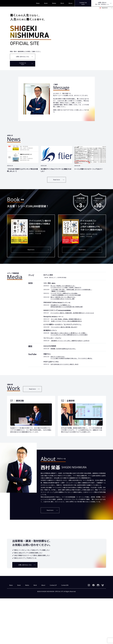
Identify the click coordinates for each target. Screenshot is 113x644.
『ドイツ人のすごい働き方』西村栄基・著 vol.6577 (64, 327)
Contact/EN (65, 631)
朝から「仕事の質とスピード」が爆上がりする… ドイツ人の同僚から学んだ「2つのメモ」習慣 (63, 298)
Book (46, 3)
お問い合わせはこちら (23, 57)
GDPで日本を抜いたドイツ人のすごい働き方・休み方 (64, 364)
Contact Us (23, 64)
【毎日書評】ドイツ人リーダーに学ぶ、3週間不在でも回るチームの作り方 (70, 341)
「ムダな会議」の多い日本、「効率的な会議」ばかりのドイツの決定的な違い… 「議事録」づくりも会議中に (71, 290)
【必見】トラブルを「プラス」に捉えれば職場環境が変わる (66, 321)
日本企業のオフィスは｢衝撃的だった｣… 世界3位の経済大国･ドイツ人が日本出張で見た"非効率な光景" (67, 306)
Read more (57, 180)
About (70, 3)
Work (62, 3)
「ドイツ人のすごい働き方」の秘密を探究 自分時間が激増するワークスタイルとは (72, 313)
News (38, 3)
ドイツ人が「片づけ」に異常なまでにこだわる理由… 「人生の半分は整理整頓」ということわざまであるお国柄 (66, 294)
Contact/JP (53, 631)
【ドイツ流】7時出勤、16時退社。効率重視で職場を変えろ (66, 319)
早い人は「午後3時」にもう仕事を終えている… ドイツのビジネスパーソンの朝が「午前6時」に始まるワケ (66, 287)
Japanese (103, 8)
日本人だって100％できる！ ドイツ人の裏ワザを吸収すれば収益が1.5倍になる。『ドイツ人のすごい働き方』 (72, 357)
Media (54, 3)
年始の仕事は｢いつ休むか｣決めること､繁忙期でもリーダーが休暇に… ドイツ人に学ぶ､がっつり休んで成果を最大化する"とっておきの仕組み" (69, 334)
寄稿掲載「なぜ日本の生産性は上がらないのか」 (63, 349)
